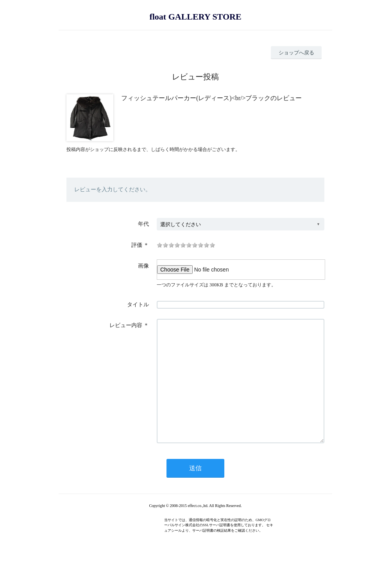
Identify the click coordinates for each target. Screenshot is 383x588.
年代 (143, 224)
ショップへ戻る (296, 53)
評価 (137, 245)
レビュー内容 (126, 325)
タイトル (138, 305)
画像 (143, 266)
